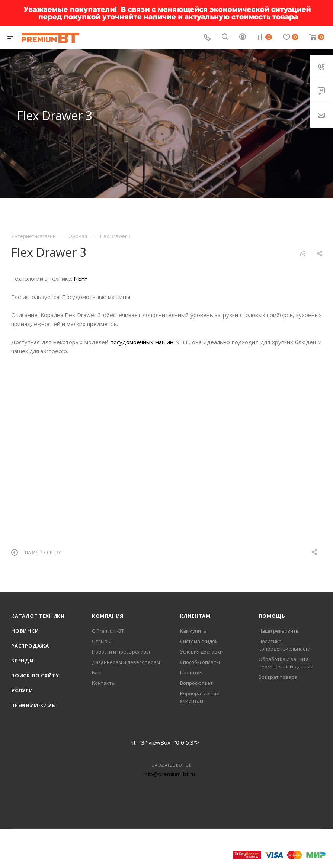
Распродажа (30, 646)
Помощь (272, 616)
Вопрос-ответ (196, 683)
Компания (108, 616)
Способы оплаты (200, 662)
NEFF (80, 278)
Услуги (22, 690)
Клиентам (195, 616)
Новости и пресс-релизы (121, 652)
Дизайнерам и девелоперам (126, 662)
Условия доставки (201, 652)
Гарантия (191, 672)
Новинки (25, 631)
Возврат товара (278, 677)
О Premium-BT (108, 631)
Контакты (104, 683)
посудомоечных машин (142, 342)
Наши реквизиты (279, 631)
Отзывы (102, 641)
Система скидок (199, 641)
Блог (97, 672)
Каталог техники (38, 616)
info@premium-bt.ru (169, 774)
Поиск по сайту (35, 675)
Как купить (193, 631)
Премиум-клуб (33, 705)
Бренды (23, 661)
